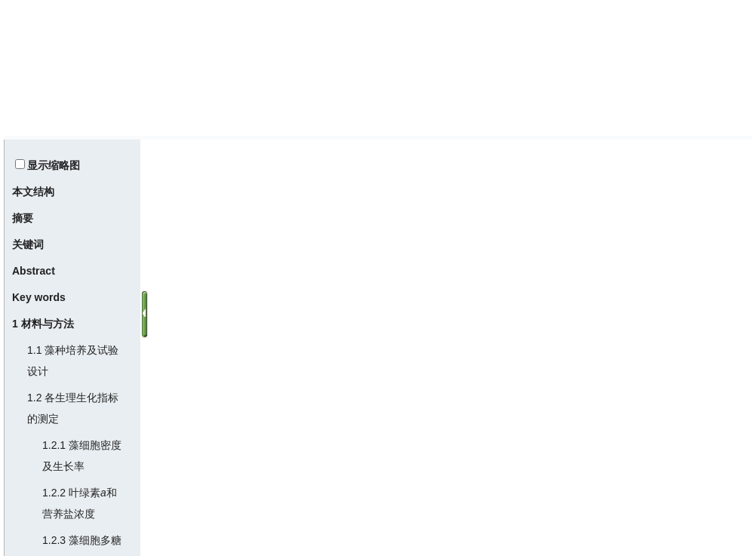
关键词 (28, 244)
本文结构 (33, 192)
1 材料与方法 (43, 324)
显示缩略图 (54, 165)
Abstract (34, 271)
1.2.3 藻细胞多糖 (82, 540)
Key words (39, 297)
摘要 (23, 218)
